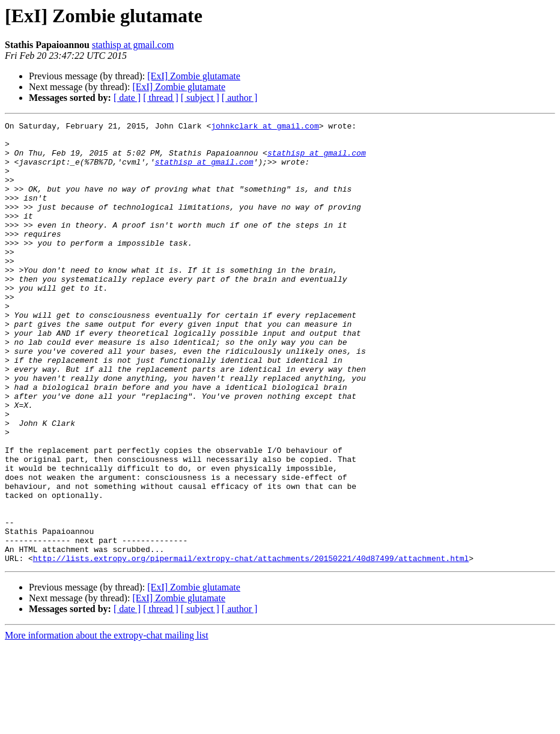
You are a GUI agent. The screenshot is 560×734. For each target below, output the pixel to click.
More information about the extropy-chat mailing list (107, 723)
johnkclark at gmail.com (265, 127)
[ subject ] (200, 98)
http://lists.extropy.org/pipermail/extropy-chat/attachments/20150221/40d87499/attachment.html (251, 646)
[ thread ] (161, 98)
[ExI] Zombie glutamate (194, 76)
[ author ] (240, 98)
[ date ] (127, 98)
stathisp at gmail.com (133, 45)
